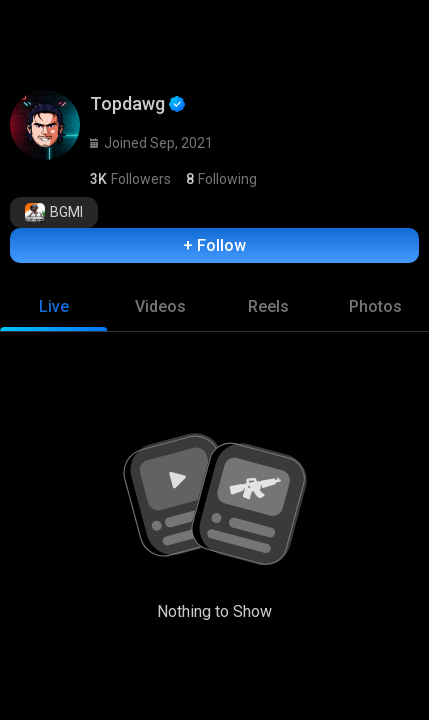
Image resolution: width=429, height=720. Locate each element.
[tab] (53, 307)
